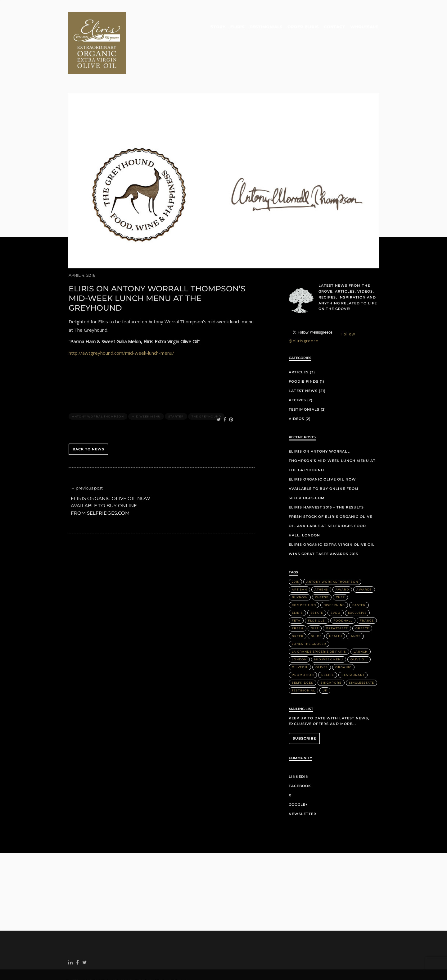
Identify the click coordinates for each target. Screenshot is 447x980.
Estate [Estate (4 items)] (317, 586)
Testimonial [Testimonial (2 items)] (303, 664)
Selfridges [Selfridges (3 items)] (303, 656)
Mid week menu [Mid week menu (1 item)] (329, 633)
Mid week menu (146, 390)
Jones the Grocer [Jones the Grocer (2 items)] (309, 617)
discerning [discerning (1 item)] (334, 579)
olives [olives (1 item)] (322, 641)
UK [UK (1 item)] (325, 664)
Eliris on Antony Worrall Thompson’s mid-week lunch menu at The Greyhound (332, 434)
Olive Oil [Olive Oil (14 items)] (359, 633)
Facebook (300, 760)
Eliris (239, 27)
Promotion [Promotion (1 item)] (303, 648)
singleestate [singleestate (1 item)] (361, 656)
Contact (335, 27)
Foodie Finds (304, 355)
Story (219, 27)
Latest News (303, 365)
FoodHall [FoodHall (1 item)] (343, 594)
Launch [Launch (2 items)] (361, 625)
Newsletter (303, 788)
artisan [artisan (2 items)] (299, 563)
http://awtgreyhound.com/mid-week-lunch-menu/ (121, 327)
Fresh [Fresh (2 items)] (298, 602)
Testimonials (267, 27)
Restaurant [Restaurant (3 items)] (353, 648)
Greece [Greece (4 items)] (362, 602)
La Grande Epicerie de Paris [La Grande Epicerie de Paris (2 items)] (319, 625)
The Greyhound (206, 390)
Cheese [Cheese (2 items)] (322, 571)
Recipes (297, 374)
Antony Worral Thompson (98, 390)
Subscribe (304, 712)
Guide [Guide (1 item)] (316, 610)
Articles (299, 346)
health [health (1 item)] (336, 610)
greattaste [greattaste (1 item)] (337, 602)
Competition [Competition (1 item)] (304, 579)
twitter (86, 938)
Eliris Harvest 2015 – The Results (326, 481)
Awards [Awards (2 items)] (364, 563)
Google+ (298, 778)
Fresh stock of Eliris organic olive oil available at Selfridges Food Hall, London (330, 499)
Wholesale (364, 27)
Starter (176, 390)
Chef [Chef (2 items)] (340, 571)
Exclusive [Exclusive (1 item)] (357, 586)
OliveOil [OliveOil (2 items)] (300, 641)
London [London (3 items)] (299, 633)
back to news (88, 423)
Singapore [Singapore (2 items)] (331, 656)
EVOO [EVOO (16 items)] (336, 586)
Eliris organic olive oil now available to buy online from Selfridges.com (111, 480)
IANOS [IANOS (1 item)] (355, 610)
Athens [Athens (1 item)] (321, 563)
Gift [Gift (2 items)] (315, 602)
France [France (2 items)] (367, 594)
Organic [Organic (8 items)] (343, 641)
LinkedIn (299, 750)
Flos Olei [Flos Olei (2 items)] (317, 594)
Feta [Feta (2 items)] (296, 594)
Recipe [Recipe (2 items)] (328, 648)
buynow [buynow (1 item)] (300, 571)
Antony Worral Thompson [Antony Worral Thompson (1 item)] (332, 555)
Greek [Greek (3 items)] (298, 610)
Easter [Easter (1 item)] (359, 579)
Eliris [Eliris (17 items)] (297, 586)
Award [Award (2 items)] (342, 563)
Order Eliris (304, 27)
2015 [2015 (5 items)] (295, 555)
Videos (296, 393)
